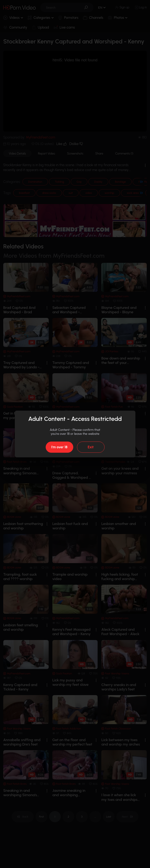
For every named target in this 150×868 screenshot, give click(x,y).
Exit (91, 447)
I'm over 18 (59, 447)
